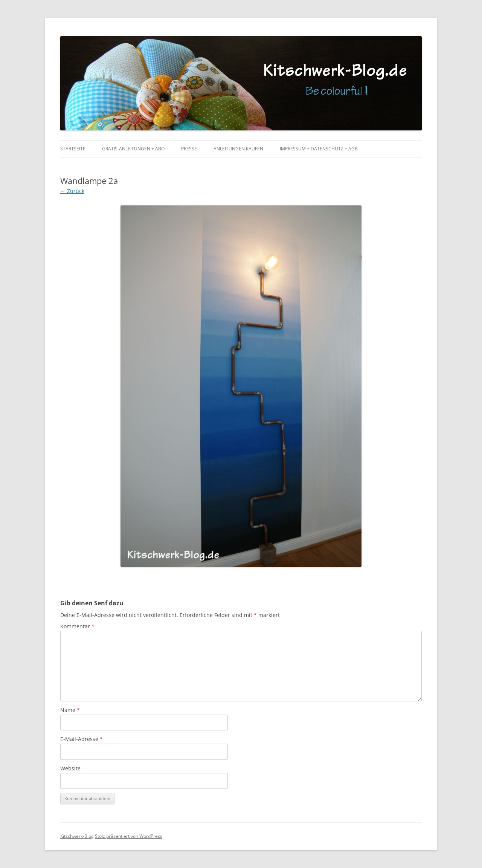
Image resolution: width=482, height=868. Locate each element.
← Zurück (72, 191)
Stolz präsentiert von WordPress (129, 836)
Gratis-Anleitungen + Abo (133, 149)
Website (70, 768)
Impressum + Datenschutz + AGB (319, 149)
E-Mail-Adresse (82, 739)
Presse (189, 149)
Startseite (73, 149)
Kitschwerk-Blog (77, 836)
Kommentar (77, 626)
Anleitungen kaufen (238, 149)
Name (70, 710)
